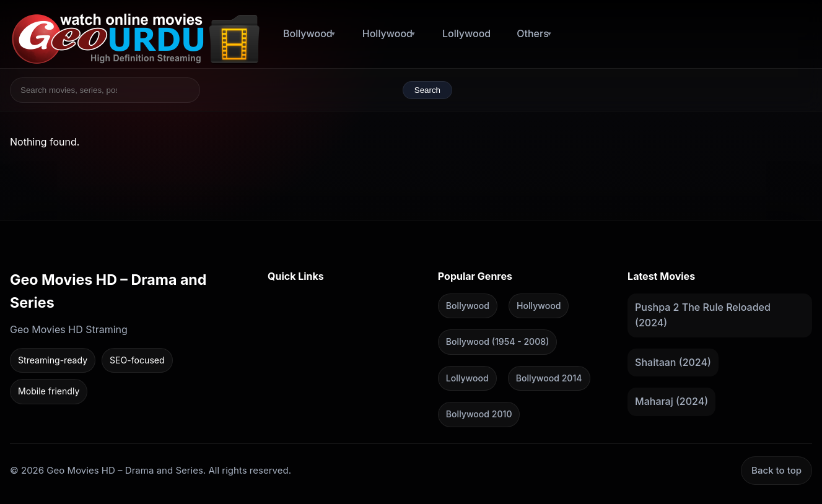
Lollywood (466, 33)
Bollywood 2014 (549, 377)
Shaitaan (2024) (673, 362)
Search (427, 90)
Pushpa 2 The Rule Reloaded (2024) (703, 315)
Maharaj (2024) (671, 401)
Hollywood (387, 33)
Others (533, 33)
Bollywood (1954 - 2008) (497, 341)
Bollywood (308, 33)
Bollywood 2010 (479, 414)
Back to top (776, 470)
